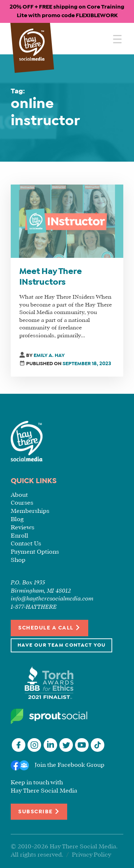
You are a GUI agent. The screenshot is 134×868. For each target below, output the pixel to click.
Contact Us (26, 544)
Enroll (19, 536)
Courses (22, 503)
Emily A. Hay (49, 356)
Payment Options (35, 552)
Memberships (30, 511)
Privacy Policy (91, 855)
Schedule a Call (49, 627)
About (19, 495)
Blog (17, 519)
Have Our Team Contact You (61, 645)
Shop (18, 560)
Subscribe (39, 811)
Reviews (23, 528)
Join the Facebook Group (70, 765)
